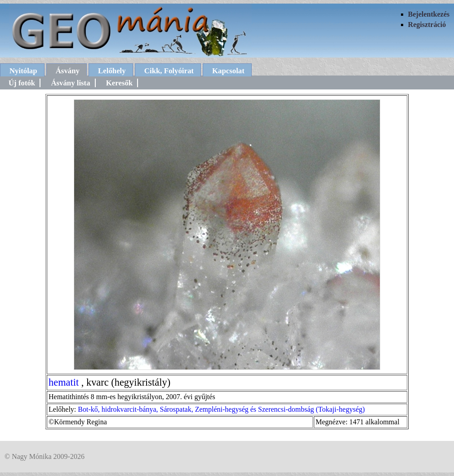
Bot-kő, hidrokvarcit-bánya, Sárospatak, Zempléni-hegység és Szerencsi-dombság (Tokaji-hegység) (221, 409)
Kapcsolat (228, 71)
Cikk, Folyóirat (169, 71)
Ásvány (68, 71)
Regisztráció (427, 24)
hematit (64, 382)
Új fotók (22, 83)
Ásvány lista (70, 83)
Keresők (119, 83)
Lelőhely (112, 71)
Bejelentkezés (429, 14)
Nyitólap (23, 71)
